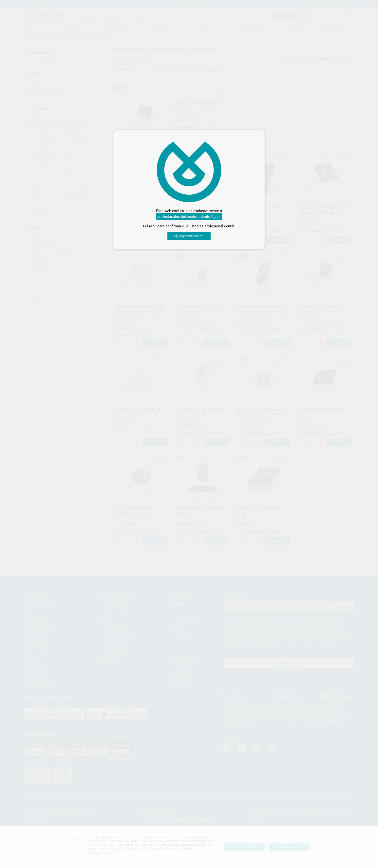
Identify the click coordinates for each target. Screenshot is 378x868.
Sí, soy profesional (189, 236)
